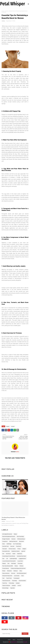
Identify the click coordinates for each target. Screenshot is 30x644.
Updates (18, 583)
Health (14, 554)
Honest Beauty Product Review (9, 556)
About (14, 640)
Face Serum (19, 546)
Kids (3, 558)
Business (13, 539)
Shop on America (6, 573)
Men (8, 563)
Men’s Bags (14, 563)
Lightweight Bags (13, 558)
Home (3, 11)
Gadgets (24, 549)
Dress (4, 544)
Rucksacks (9, 571)
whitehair (14, 585)
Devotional (21, 541)
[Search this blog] (12, 634)
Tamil (22, 576)
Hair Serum (8, 554)
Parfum (16, 566)
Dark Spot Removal (13, 541)
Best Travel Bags (20, 536)
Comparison (5, 541)
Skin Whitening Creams (22, 573)
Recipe (4, 571)
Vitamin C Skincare (6, 585)
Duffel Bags (9, 544)
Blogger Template (6, 539)
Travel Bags (14, 581)
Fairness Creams (12, 549)
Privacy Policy (20, 640)
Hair (3, 554)
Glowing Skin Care (6, 551)
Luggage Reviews (22, 558)
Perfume (21, 566)
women (6, 11)
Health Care (20, 554)
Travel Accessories (6, 581)
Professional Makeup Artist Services (18, 568)
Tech (3, 578)
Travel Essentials (22, 581)
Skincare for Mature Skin (7, 576)
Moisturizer (20, 563)
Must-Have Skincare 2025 (8, 566)
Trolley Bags (11, 583)
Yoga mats (12, 588)
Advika (3, 21)
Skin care (13, 573)
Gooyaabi (25, 642)
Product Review (6, 568)
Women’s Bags (5, 588)
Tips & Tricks (9, 578)
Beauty (8, 426)
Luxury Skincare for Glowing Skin (9, 561)
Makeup (4, 563)
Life (7, 558)
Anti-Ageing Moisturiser (7, 534)
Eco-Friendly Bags (17, 544)
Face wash (5, 549)
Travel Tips (5, 583)
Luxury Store (20, 561)
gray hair (23, 551)
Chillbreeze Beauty (21, 539)
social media (17, 576)
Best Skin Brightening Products (9, 536)
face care (12, 546)
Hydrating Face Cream (21, 556)
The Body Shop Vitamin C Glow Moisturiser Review (13, 518)
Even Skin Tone (5, 546)
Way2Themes (14, 642)
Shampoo (16, 571)
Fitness (19, 549)
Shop (21, 571)
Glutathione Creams (16, 551)
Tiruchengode (16, 578)
